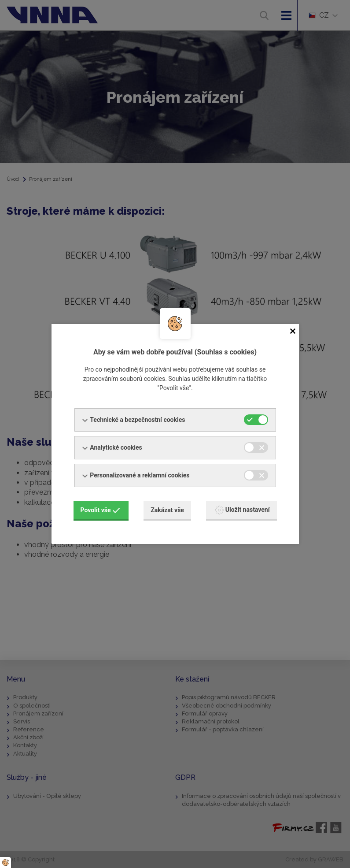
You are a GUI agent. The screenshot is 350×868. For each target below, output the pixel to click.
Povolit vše (100, 510)
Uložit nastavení (242, 510)
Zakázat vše (167, 510)
